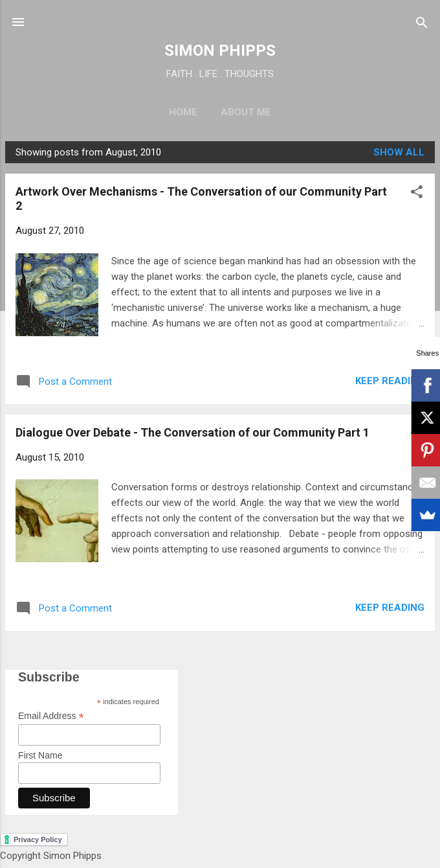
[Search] (422, 24)
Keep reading (390, 381)
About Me (246, 112)
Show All (399, 152)
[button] (417, 193)
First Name (40, 755)
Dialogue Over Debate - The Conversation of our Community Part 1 (192, 432)
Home (183, 112)
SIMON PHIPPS (220, 51)
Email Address (51, 716)
